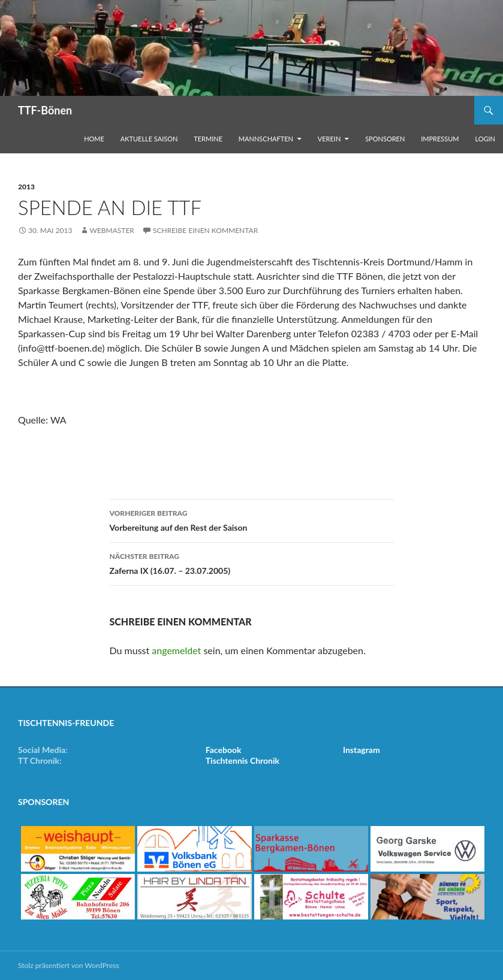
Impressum (440, 139)
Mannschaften (266, 139)
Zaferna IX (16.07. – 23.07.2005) (252, 562)
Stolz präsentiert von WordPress (69, 965)
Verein (329, 139)
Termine (208, 139)
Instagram (362, 750)
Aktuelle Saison (149, 139)
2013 (26, 187)
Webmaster (112, 230)
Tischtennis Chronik (243, 760)
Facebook (224, 750)
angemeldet (176, 650)
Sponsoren (385, 139)
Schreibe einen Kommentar (205, 230)
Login (485, 139)
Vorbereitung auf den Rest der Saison (252, 519)
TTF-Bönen (45, 110)
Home (94, 139)
